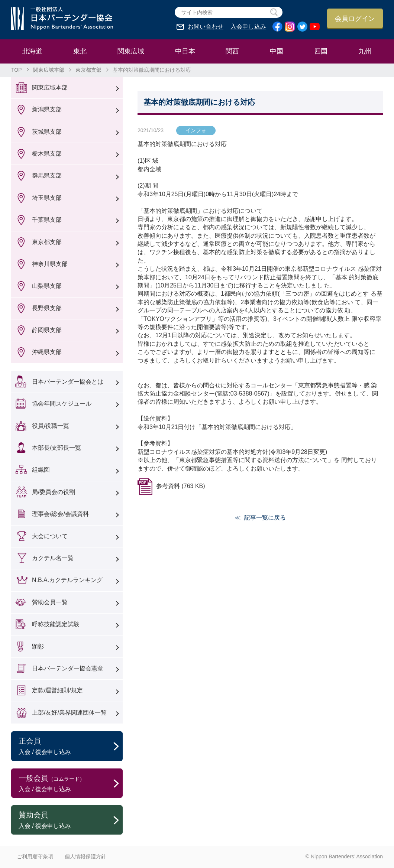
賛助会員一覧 (50, 602)
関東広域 (131, 51)
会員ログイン (355, 19)
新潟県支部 (47, 109)
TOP (17, 70)
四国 (321, 51)
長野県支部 (47, 308)
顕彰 (38, 646)
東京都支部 (88, 70)
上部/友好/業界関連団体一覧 (69, 713)
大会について (50, 536)
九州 (365, 51)
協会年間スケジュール (62, 404)
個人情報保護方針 (85, 856)
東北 (80, 51)
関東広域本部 (49, 70)
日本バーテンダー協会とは (68, 382)
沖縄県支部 (47, 352)
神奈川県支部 (50, 264)
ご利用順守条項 (35, 856)
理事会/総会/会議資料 (60, 514)
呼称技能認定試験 (56, 624)
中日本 (185, 51)
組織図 (41, 470)
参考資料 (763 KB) (181, 486)
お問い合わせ (206, 27)
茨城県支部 (47, 132)
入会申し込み (248, 27)
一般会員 (71, 784)
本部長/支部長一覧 (56, 448)
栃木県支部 (47, 154)
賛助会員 (71, 820)
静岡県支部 (47, 330)
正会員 (71, 747)
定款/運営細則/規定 (57, 690)
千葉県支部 (47, 220)
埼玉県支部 (47, 198)
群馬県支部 (47, 175)
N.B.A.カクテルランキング (67, 580)
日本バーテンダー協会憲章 (68, 668)
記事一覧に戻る (265, 518)
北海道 (32, 51)
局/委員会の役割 (54, 492)
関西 (232, 51)
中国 (277, 51)
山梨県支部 (47, 286)
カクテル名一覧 (53, 558)
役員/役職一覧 (51, 426)
